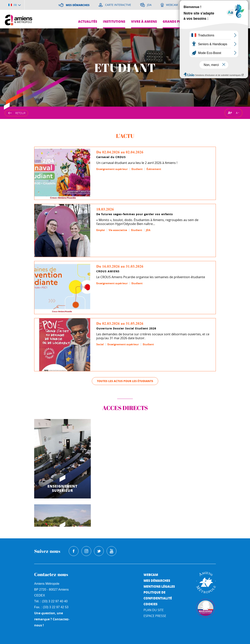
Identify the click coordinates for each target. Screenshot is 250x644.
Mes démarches (157, 581)
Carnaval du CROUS (111, 157)
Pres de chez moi (210, 21)
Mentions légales (159, 586)
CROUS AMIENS (108, 271)
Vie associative (118, 230)
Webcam (151, 575)
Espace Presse (155, 616)
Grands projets (176, 21)
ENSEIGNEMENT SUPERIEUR (62, 488)
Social (100, 344)
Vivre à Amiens (144, 21)
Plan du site (154, 610)
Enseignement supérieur (112, 169)
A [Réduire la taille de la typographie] (237, 113)
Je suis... (238, 13)
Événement (154, 169)
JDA (148, 230)
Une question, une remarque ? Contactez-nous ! (52, 619)
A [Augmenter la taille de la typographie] (229, 113)
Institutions (114, 21)
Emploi (101, 230)
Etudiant (137, 169)
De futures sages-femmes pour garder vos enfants (135, 214)
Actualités (88, 21)
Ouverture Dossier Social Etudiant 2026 (126, 328)
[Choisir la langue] (15, 5)
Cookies (150, 604)
